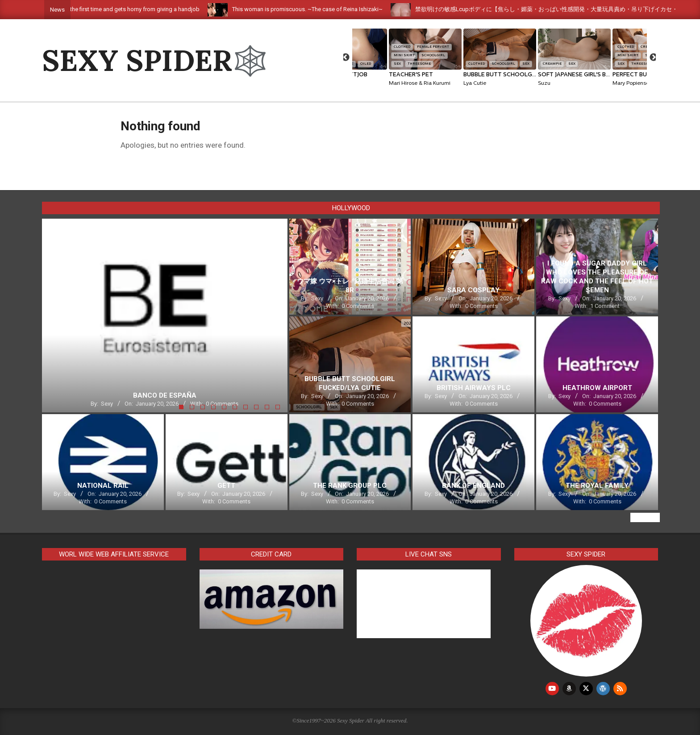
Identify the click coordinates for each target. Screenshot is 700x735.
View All (645, 517)
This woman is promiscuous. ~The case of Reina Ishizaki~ (323, 9)
